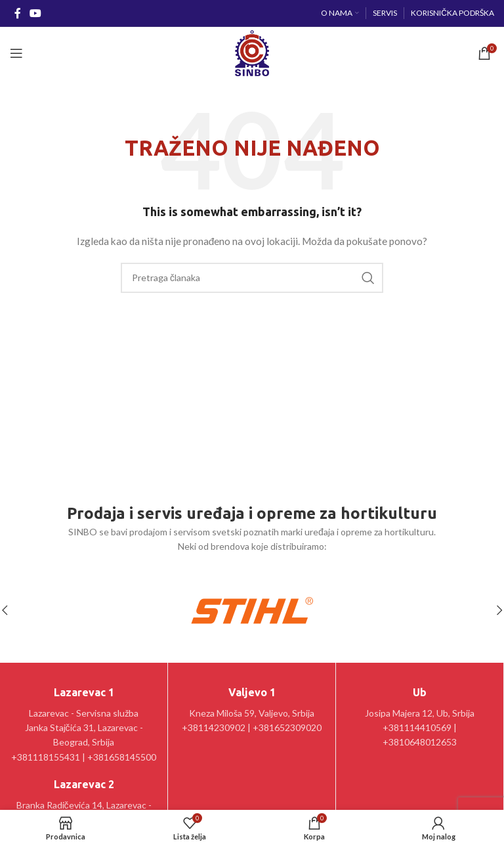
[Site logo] (252, 52)
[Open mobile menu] (16, 53)
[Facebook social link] (17, 13)
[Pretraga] (252, 278)
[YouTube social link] (35, 13)
